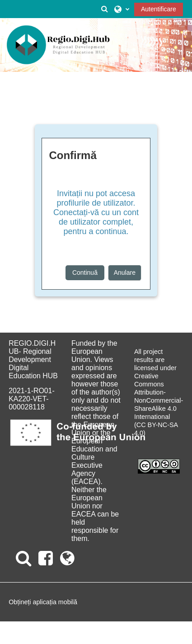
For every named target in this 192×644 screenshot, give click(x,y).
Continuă (85, 273)
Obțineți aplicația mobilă (43, 602)
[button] (104, 9)
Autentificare (159, 9)
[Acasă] (58, 45)
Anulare (125, 273)
